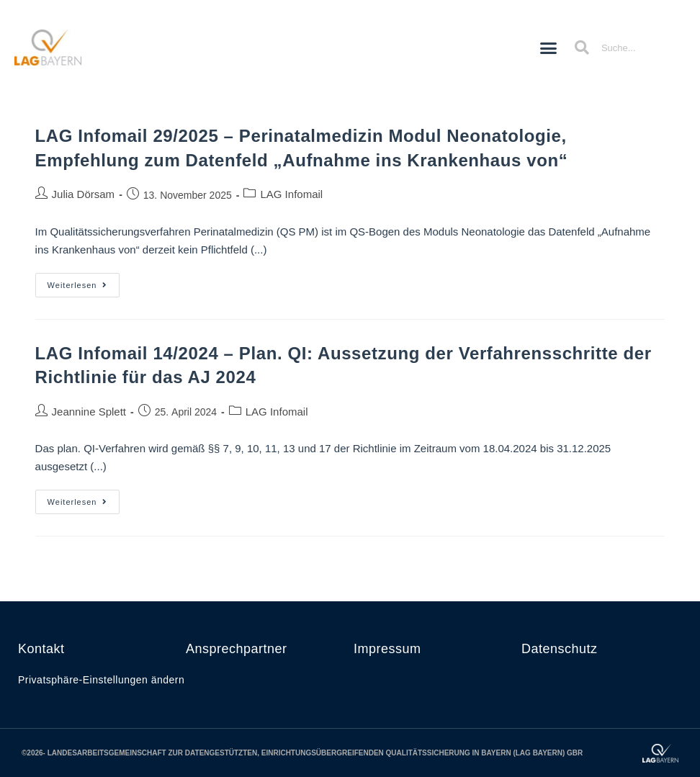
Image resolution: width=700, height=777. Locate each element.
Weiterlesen (84, 281)
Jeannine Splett (89, 412)
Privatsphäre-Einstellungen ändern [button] (101, 680)
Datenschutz (560, 649)
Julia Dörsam (84, 194)
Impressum (387, 649)
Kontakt (41, 649)
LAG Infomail (291, 194)
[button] (549, 48)
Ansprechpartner (237, 649)
